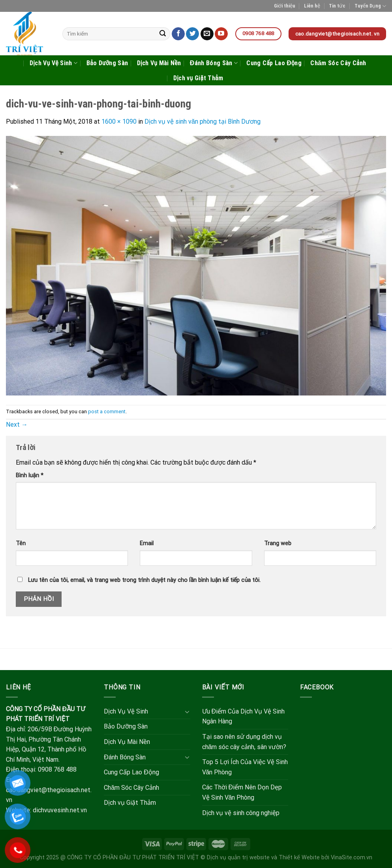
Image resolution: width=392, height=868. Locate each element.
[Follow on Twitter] (192, 34)
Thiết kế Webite (299, 858)
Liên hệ (312, 6)
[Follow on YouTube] (221, 34)
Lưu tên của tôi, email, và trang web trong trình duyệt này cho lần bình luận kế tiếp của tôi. (144, 580)
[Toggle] (187, 712)
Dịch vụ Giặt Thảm (198, 78)
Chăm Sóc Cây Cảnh (338, 63)
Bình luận (30, 475)
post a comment (107, 411)
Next (17, 425)
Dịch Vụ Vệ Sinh (53, 63)
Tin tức (337, 6)
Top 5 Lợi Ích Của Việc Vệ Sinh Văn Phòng (245, 767)
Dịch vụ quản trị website (238, 858)
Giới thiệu (285, 6)
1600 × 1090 (119, 121)
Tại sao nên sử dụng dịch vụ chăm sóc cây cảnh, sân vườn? (244, 742)
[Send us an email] (207, 34)
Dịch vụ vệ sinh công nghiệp (241, 813)
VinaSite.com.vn (352, 858)
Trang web (278, 543)
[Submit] (163, 34)
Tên (21, 543)
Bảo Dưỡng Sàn (107, 63)
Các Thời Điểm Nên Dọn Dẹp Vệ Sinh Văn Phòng (242, 792)
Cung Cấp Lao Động (274, 63)
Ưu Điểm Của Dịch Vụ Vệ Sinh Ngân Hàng (244, 716)
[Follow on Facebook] (178, 34)
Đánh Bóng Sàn (214, 63)
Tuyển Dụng (370, 6)
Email (147, 543)
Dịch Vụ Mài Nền (159, 63)
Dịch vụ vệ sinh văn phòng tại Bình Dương (203, 121)
